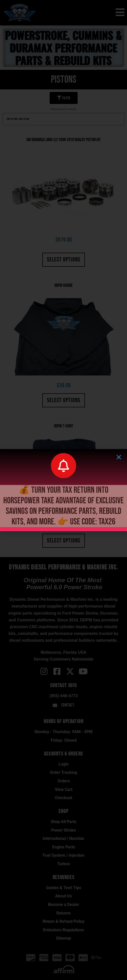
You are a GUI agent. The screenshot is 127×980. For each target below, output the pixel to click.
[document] (63, 490)
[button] (119, 457)
